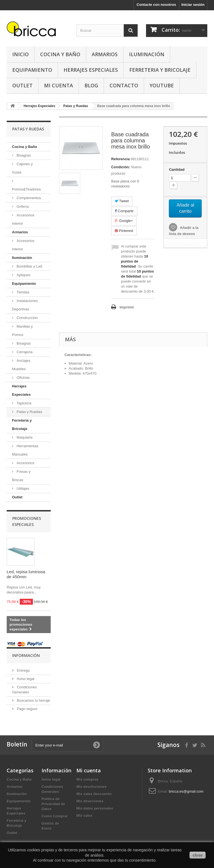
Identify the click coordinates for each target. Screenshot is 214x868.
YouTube (162, 85)
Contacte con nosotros (156, 5)
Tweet (122, 201)
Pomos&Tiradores (26, 189)
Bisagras (23, 155)
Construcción (27, 318)
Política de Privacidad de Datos (53, 804)
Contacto (124, 85)
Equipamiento (32, 70)
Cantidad (177, 170)
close (198, 855)
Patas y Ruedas (29, 412)
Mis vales (84, 816)
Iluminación (147, 54)
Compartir (124, 211)
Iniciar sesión (193, 5)
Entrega (23, 670)
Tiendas (22, 292)
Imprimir (127, 307)
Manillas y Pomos (22, 331)
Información (26, 655)
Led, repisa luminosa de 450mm (26, 574)
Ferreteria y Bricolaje (160, 70)
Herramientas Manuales (25, 450)
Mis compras (87, 779)
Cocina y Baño (60, 54)
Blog (91, 85)
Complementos (28, 198)
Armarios (105, 54)
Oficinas (23, 378)
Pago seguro (27, 709)
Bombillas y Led (29, 266)
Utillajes (22, 489)
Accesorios (25, 463)
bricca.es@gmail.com (186, 791)
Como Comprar (55, 816)
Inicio (20, 54)
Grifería (22, 207)
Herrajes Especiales (91, 70)
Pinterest (124, 231)
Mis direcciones (90, 801)
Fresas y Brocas (21, 476)
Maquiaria (24, 437)
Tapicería (23, 403)
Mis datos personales (95, 808)
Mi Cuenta (59, 85)
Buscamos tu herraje (33, 700)
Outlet (22, 85)
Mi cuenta (89, 770)
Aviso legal (25, 679)
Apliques (23, 275)
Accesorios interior (23, 219)
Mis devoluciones (91, 787)
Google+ (124, 221)
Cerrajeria (24, 352)
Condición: (121, 167)
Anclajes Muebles (21, 365)
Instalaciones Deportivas (25, 305)
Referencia (120, 159)
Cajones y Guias (22, 168)
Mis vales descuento (94, 794)
